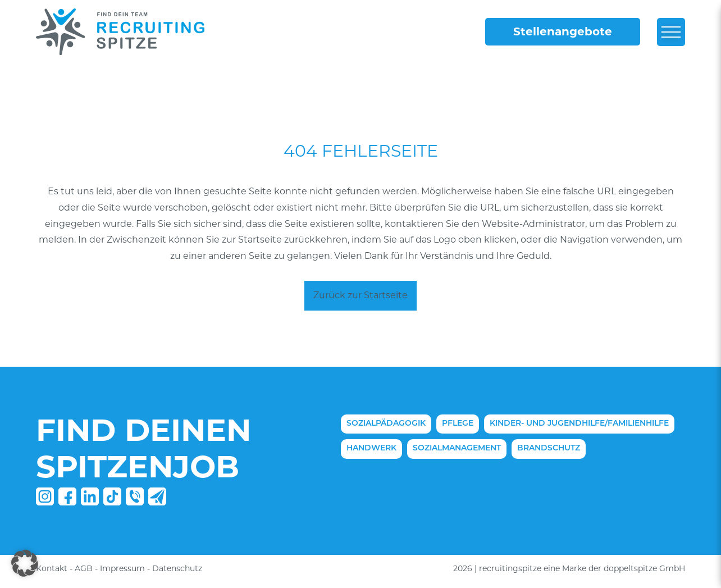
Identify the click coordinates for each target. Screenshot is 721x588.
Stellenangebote (563, 31)
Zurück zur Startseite (360, 295)
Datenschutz (177, 568)
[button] (25, 563)
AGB (84, 568)
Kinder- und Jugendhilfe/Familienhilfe (579, 424)
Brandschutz (549, 448)
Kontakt (52, 568)
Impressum (122, 568)
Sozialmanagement (457, 448)
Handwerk (371, 448)
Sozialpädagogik (386, 424)
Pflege (458, 424)
